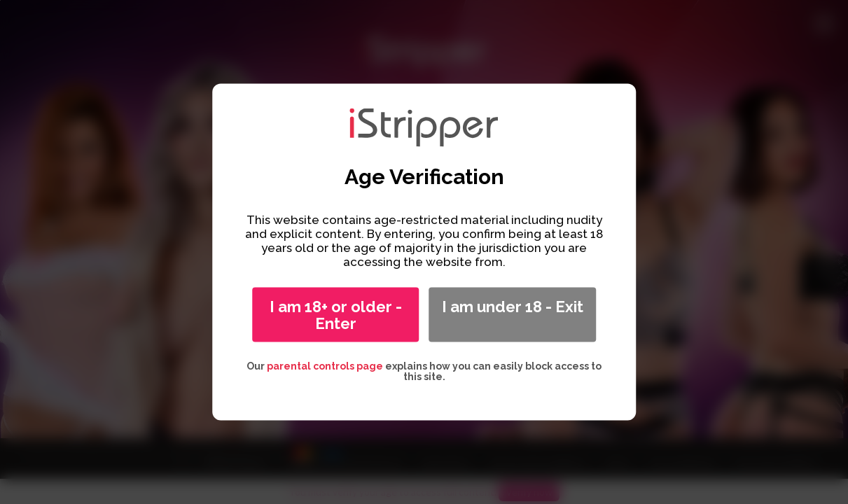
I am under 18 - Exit (513, 307)
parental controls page (325, 366)
